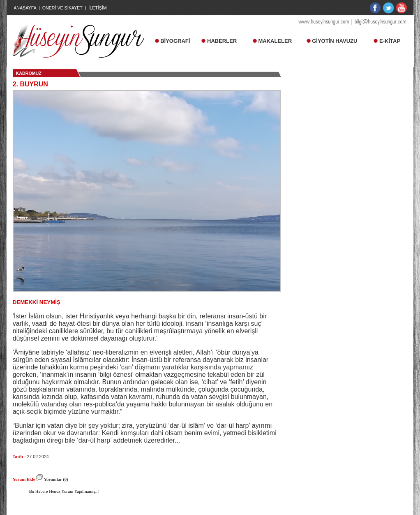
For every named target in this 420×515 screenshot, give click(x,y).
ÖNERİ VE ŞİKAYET (62, 8)
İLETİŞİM (97, 8)
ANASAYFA (25, 8)
